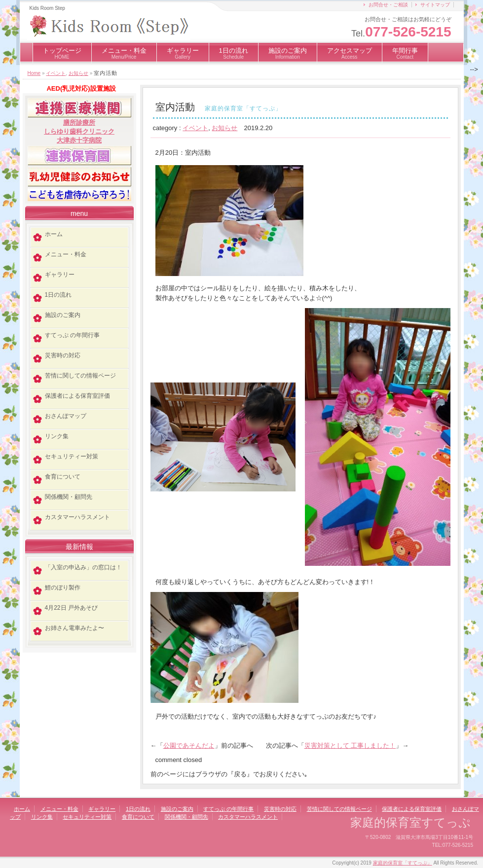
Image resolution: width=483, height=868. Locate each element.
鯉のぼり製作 (63, 588)
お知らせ (78, 73)
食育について (63, 477)
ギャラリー (183, 53)
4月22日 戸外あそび (71, 608)
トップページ (62, 53)
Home (34, 73)
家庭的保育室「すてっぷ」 (403, 863)
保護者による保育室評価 (77, 396)
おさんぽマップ (66, 416)
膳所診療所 (79, 122)
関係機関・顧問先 (69, 497)
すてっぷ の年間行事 (72, 335)
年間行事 (405, 53)
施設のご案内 (288, 53)
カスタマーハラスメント (77, 517)
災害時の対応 (63, 355)
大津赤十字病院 (79, 140)
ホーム (54, 234)
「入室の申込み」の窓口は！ (83, 567)
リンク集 (57, 436)
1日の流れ (234, 53)
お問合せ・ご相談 (388, 5)
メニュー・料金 (124, 53)
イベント (56, 73)
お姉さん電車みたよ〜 (74, 628)
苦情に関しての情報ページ (80, 376)
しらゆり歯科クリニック (79, 131)
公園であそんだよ (189, 746)
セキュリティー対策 (72, 456)
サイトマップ (435, 5)
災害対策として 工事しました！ (350, 746)
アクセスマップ (350, 53)
